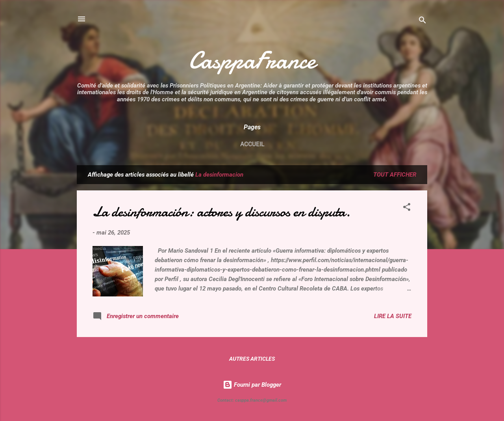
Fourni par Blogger (252, 385)
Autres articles (252, 359)
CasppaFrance (252, 60)
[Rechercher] (422, 21)
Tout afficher (395, 175)
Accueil (252, 144)
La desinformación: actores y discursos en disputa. (221, 212)
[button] (407, 208)
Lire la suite (393, 316)
